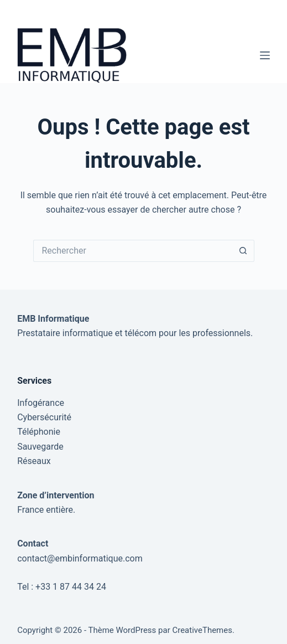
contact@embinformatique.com (80, 558)
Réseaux (34, 461)
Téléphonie (39, 432)
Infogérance (41, 403)
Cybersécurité (44, 417)
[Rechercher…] (133, 251)
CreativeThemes (202, 630)
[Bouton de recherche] (243, 251)
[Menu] (265, 55)
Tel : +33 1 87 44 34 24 (62, 587)
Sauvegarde (40, 447)
